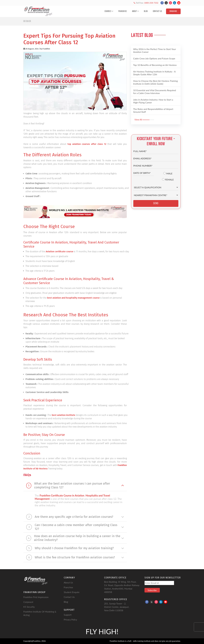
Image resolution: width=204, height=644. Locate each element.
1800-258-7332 (151, 3)
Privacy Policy (70, 620)
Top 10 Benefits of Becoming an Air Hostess (155, 65)
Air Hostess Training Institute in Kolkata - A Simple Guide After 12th (154, 73)
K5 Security (29, 607)
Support (68, 615)
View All (144, 120)
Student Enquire (72, 592)
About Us (68, 582)
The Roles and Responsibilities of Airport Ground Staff (153, 110)
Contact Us (157, 11)
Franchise (123, 11)
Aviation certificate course (59, 252)
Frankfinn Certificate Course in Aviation (62, 495)
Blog (146, 11)
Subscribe (152, 590)
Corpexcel (28, 602)
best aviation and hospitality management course (73, 298)
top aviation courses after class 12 (87, 144)
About (136, 11)
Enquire (173, 11)
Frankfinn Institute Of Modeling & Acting (40, 613)
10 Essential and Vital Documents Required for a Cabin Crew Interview (155, 92)
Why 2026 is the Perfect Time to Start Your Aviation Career (155, 50)
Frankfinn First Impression (36, 597)
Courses (109, 11)
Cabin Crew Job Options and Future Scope (154, 58)
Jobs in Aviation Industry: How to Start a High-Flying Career (153, 101)
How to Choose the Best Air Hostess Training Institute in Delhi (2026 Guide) (155, 82)
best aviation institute (64, 415)
